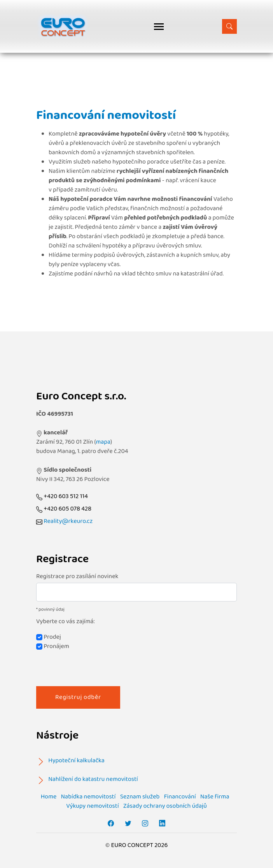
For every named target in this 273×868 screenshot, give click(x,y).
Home (49, 797)
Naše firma (215, 797)
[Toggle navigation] (159, 27)
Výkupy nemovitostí (92, 806)
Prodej (49, 637)
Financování (180, 797)
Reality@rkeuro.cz (68, 521)
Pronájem (53, 647)
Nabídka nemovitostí (88, 797)
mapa (103, 442)
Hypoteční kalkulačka (76, 761)
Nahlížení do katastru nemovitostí (93, 779)
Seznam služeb (140, 797)
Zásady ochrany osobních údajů (165, 806)
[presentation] (95, 666)
